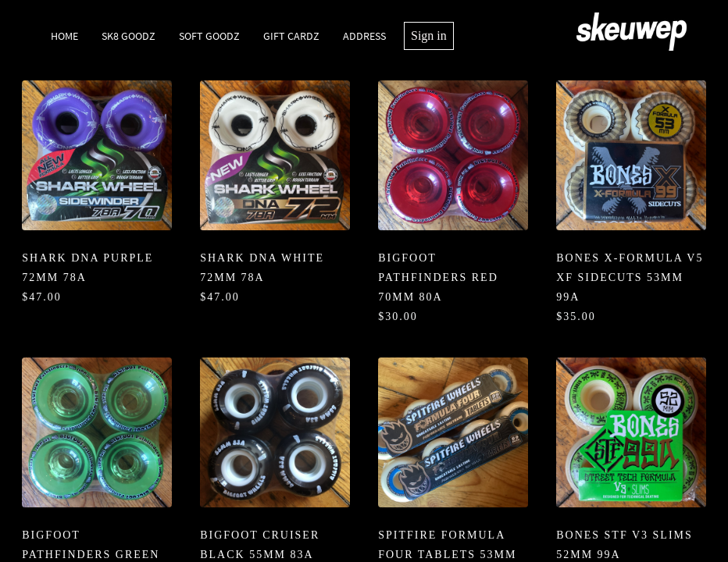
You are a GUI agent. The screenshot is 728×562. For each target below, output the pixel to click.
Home (64, 36)
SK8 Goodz (128, 36)
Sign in (429, 36)
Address (364, 36)
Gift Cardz (291, 36)
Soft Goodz (209, 36)
